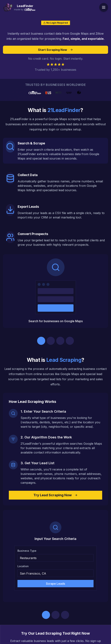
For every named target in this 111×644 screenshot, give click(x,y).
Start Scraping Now (55, 50)
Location (23, 566)
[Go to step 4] (70, 341)
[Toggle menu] (104, 7)
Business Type (27, 551)
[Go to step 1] (41, 341)
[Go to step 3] (60, 341)
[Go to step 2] (51, 341)
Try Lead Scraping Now (55, 495)
